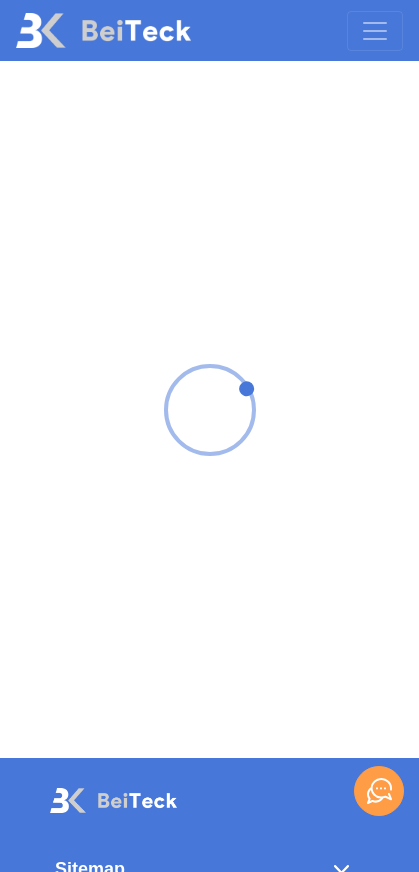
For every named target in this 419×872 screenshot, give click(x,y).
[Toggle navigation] (375, 31)
